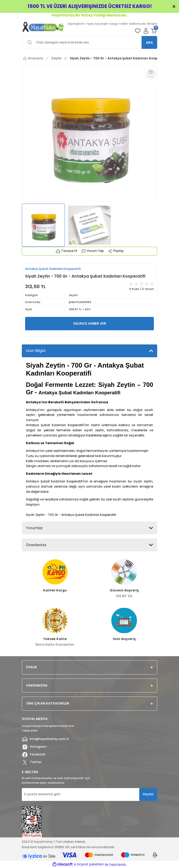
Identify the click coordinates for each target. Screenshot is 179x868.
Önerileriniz (36, 545)
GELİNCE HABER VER (90, 323)
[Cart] (154, 31)
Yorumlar (34, 528)
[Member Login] (146, 31)
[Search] (89, 42)
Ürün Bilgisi (36, 350)
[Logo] (43, 27)
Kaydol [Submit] (148, 794)
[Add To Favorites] (151, 72)
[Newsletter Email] (89, 794)
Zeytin (73, 295)
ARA (149, 43)
